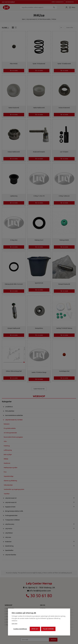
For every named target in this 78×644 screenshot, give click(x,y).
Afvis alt (35, 629)
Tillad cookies (48, 629)
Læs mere (14, 624)
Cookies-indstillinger (20, 629)
